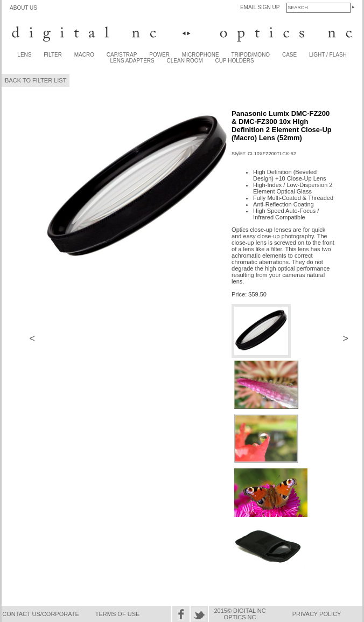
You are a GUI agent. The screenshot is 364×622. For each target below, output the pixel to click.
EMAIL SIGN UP (260, 7)
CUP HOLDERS (235, 61)
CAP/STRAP (122, 55)
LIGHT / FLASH (328, 55)
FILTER (53, 55)
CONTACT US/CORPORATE (40, 614)
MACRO (84, 55)
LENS (24, 55)
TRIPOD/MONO (250, 55)
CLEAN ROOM (185, 61)
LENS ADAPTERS (132, 61)
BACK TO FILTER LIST (36, 80)
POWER (159, 55)
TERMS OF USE (118, 614)
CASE (289, 55)
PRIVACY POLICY (317, 614)
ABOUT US (23, 8)
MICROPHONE (201, 55)
